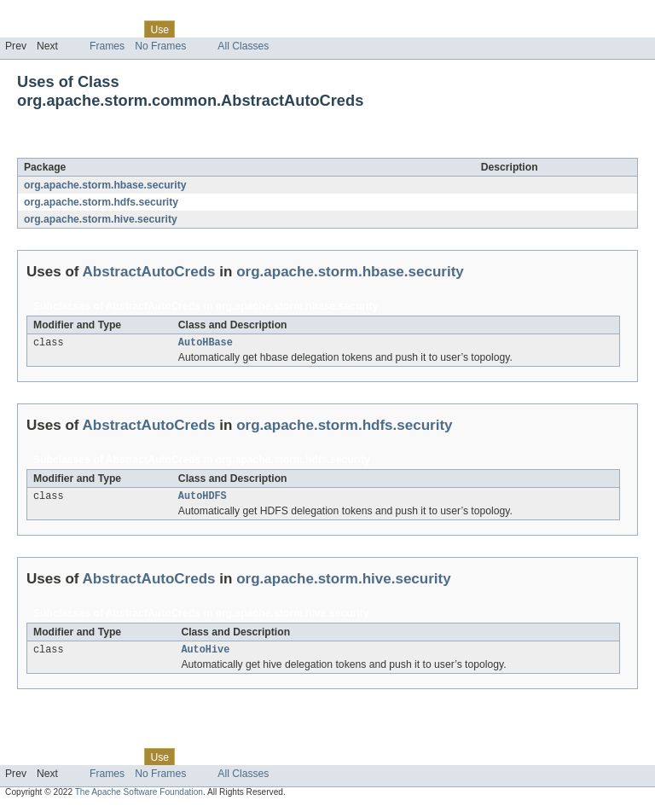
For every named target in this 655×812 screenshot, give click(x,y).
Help (325, 29)
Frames (107, 46)
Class (122, 29)
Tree (195, 29)
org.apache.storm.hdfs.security (101, 202)
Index (292, 29)
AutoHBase (206, 344)
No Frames (160, 46)
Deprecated (243, 29)
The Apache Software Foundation (139, 797)
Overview (27, 29)
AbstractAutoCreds (164, 148)
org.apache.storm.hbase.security (105, 185)
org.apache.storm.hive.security (101, 219)
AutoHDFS (203, 499)
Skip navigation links (47, 14)
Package (79, 29)
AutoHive (205, 654)
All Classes (243, 46)
